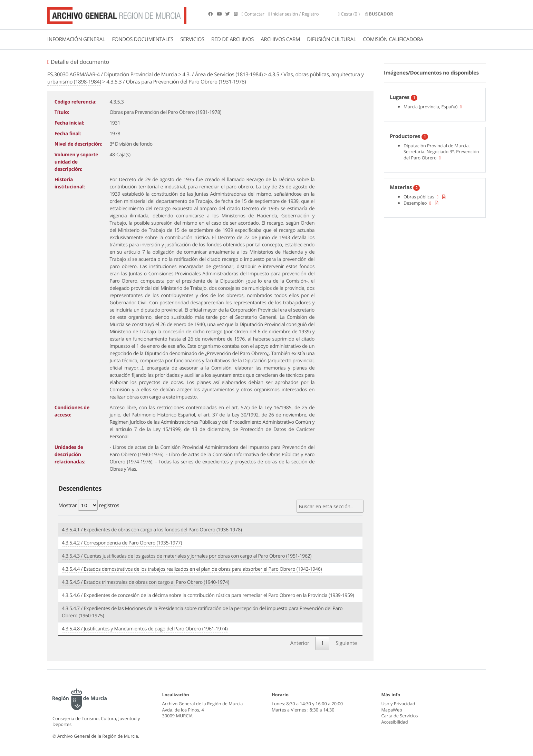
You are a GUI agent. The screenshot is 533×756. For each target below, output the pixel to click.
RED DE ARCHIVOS (232, 39)
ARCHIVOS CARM (280, 39)
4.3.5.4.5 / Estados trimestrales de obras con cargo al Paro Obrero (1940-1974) (146, 582)
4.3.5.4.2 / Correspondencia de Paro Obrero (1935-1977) (122, 543)
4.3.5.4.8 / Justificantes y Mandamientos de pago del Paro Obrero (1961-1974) (145, 629)
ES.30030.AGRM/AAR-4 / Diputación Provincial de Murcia (112, 75)
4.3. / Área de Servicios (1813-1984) (223, 75)
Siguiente (346, 643)
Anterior (300, 643)
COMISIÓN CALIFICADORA (393, 39)
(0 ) (349, 14)
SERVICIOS (192, 39)
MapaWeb (392, 710)
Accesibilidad (395, 722)
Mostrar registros (89, 505)
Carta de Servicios (400, 716)
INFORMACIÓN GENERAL (76, 39)
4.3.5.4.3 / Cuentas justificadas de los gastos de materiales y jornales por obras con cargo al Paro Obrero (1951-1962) (187, 556)
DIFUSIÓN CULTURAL (331, 39)
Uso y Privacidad (398, 704)
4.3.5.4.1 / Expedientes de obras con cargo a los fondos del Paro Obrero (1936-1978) (152, 530)
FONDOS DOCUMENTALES (143, 39)
